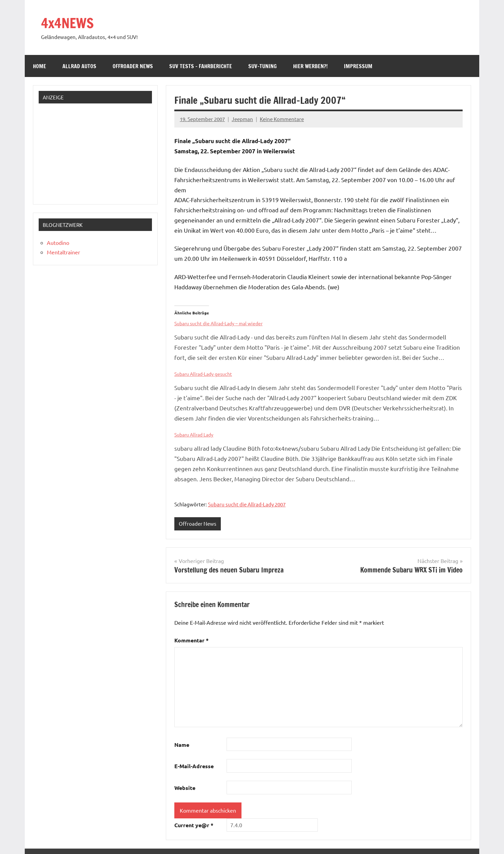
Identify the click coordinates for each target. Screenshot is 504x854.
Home (40, 66)
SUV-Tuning (263, 66)
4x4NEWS (67, 23)
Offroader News (133, 66)
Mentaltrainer (63, 252)
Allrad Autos (79, 66)
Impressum (358, 66)
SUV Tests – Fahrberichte (201, 66)
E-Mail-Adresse (194, 766)
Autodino (58, 242)
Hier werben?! (310, 66)
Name (182, 745)
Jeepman (242, 119)
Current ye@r (194, 825)
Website (185, 788)
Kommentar (191, 640)
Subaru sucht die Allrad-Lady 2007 (247, 504)
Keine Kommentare (282, 119)
